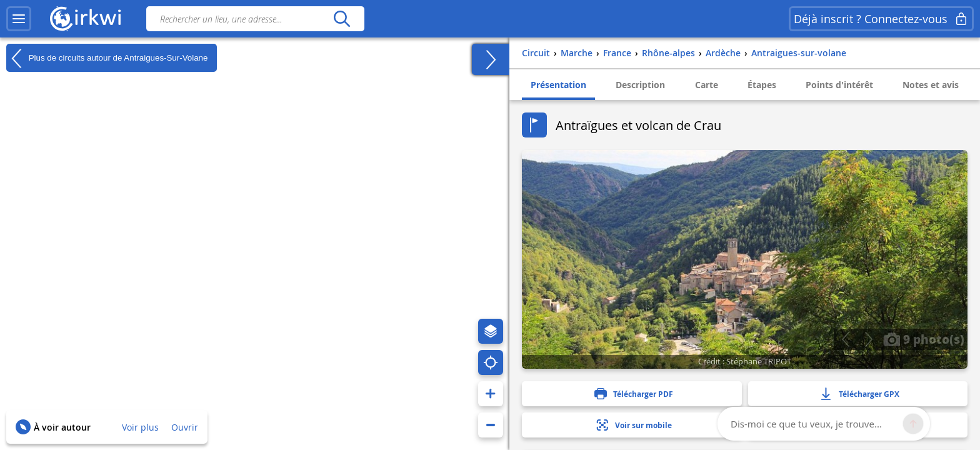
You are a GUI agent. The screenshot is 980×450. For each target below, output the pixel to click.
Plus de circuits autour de (107, 58)
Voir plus (140, 427)
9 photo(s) (924, 339)
